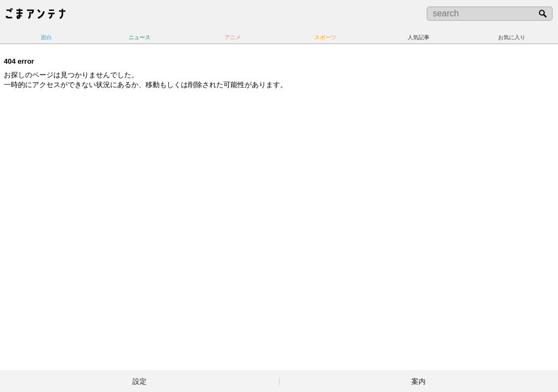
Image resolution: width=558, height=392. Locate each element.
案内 (418, 381)
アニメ (233, 37)
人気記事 (418, 37)
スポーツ (325, 37)
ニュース (139, 37)
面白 (46, 37)
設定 (139, 381)
